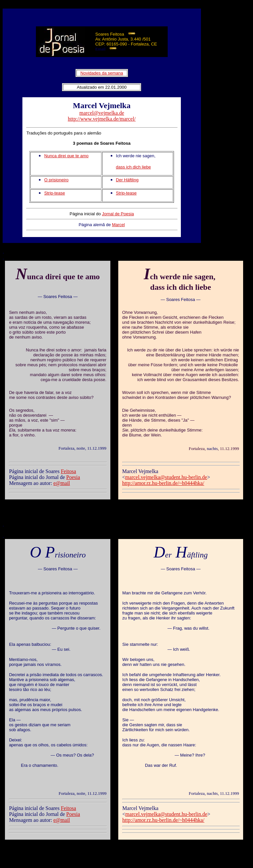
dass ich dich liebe (133, 167)
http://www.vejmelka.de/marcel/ (102, 119)
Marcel (118, 225)
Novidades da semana (102, 73)
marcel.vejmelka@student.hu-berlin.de (166, 477)
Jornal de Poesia (118, 214)
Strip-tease (55, 193)
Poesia (73, 477)
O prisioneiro (56, 180)
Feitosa (69, 471)
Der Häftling (127, 180)
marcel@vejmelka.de (102, 113)
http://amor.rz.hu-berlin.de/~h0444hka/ (163, 483)
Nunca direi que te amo (66, 156)
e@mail (62, 483)
